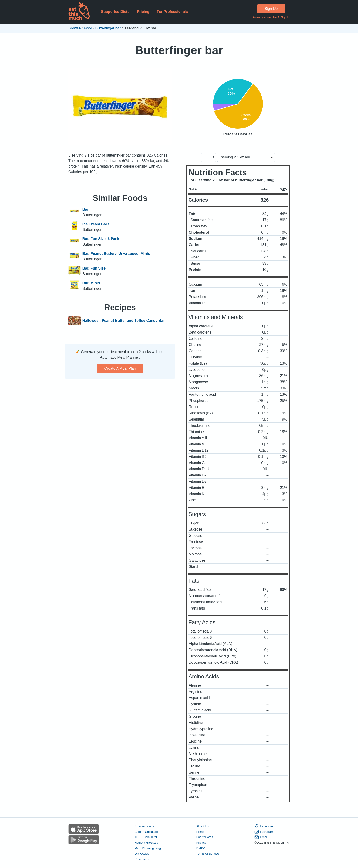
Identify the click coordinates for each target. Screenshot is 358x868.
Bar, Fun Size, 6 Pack (101, 239)
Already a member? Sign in (271, 17)
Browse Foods (144, 826)
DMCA (201, 848)
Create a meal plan (120, 368)
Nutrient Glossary (146, 843)
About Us (203, 826)
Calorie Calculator (147, 832)
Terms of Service (208, 854)
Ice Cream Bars (96, 224)
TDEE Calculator (146, 837)
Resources (142, 859)
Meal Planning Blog (148, 848)
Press (200, 832)
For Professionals (172, 12)
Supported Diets (115, 12)
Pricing (143, 12)
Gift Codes (142, 854)
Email (261, 837)
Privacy (201, 843)
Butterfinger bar (108, 28)
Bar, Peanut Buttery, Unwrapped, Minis (116, 254)
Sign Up (271, 9)
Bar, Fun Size (94, 268)
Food (88, 28)
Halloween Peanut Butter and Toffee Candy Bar (124, 321)
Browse (75, 28)
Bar (86, 209)
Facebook (264, 826)
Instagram (264, 832)
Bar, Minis (91, 283)
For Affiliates (205, 837)
